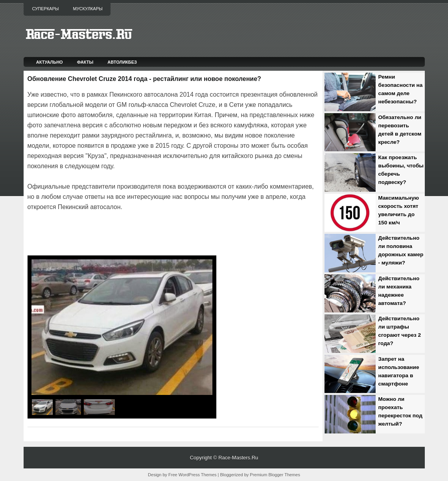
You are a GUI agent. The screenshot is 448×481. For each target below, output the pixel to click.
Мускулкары (88, 9)
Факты (85, 62)
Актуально (50, 62)
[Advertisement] (120, 234)
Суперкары (46, 9)
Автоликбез (122, 62)
